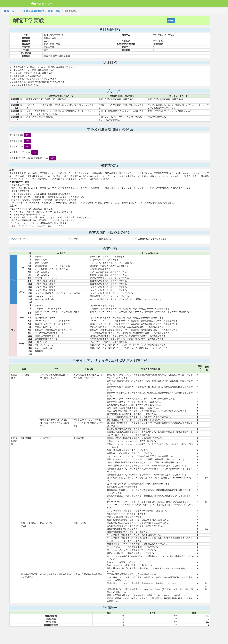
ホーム (9, 11)
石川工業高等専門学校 (31, 11)
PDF (171, 21)
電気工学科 (54, 11)
